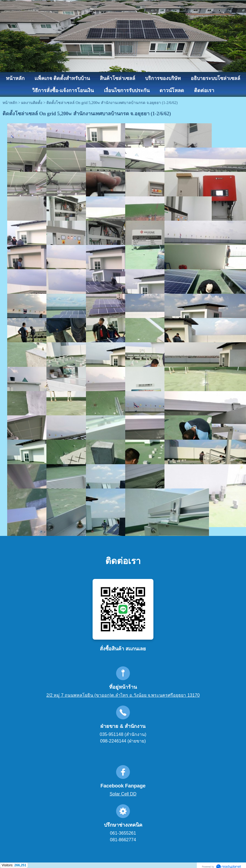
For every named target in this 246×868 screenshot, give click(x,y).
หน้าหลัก (10, 103)
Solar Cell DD (123, 794)
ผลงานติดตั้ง (32, 103)
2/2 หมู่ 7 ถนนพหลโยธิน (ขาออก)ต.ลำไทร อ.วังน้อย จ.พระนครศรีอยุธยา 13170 (123, 695)
